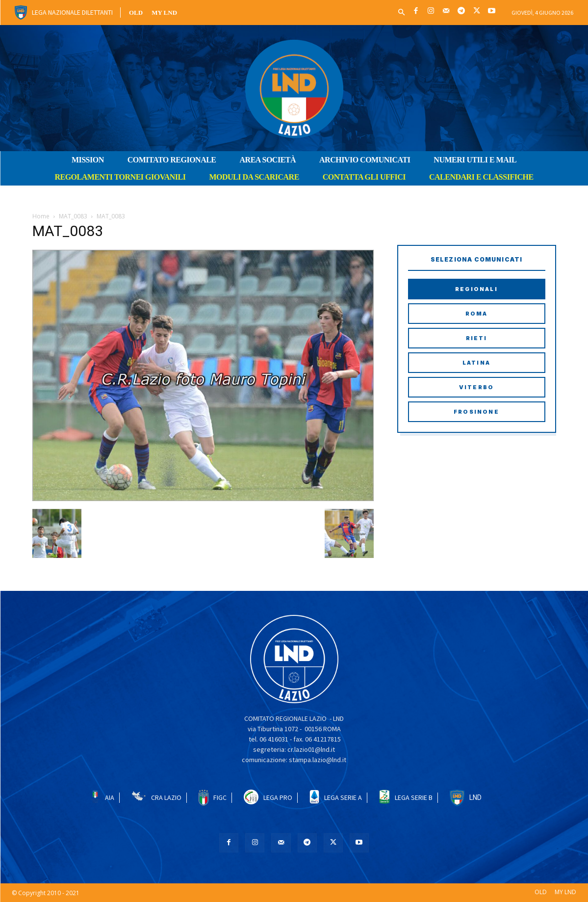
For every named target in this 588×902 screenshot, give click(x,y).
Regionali (476, 289)
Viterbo (476, 387)
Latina (476, 363)
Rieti (477, 338)
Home (41, 216)
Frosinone (476, 412)
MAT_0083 (73, 216)
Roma (477, 314)
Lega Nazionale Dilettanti (72, 12)
